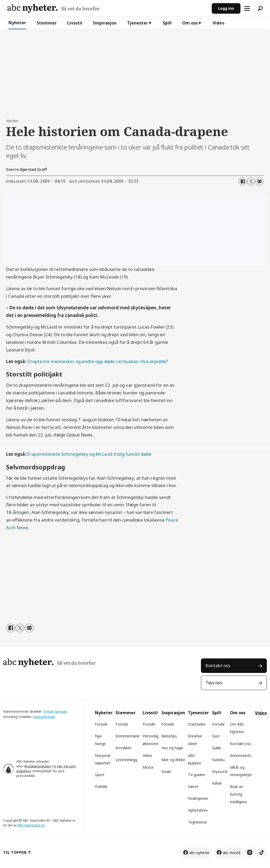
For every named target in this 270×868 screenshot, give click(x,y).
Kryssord (220, 772)
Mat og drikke (173, 760)
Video (218, 23)
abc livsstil (232, 853)
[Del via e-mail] (259, 181)
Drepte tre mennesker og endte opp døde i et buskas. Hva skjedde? (98, 361)
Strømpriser (198, 798)
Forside (101, 724)
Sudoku (218, 760)
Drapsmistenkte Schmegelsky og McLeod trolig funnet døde (89, 454)
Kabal (217, 783)
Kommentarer (128, 736)
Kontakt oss (218, 665)
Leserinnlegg (126, 760)
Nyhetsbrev (198, 810)
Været (193, 787)
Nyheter (17, 23)
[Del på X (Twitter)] (251, 181)
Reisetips (169, 736)
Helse (147, 755)
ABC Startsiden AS (31, 825)
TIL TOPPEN (15, 852)
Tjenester (138, 23)
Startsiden (197, 724)
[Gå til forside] (54, 8)
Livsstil (75, 23)
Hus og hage (172, 748)
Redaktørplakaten (38, 766)
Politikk (101, 787)
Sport (100, 775)
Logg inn (226, 8)
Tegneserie (197, 822)
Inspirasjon (105, 23)
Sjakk (216, 748)
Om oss (190, 23)
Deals (166, 772)
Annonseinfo (241, 755)
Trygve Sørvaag (55, 711)
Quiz (216, 736)
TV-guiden (197, 775)
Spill (167, 23)
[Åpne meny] (247, 8)
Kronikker (124, 748)
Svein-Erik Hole (44, 717)
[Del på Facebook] (243, 181)
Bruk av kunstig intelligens (238, 794)
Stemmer (47, 23)
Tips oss (214, 683)
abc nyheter (199, 853)
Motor (148, 767)
